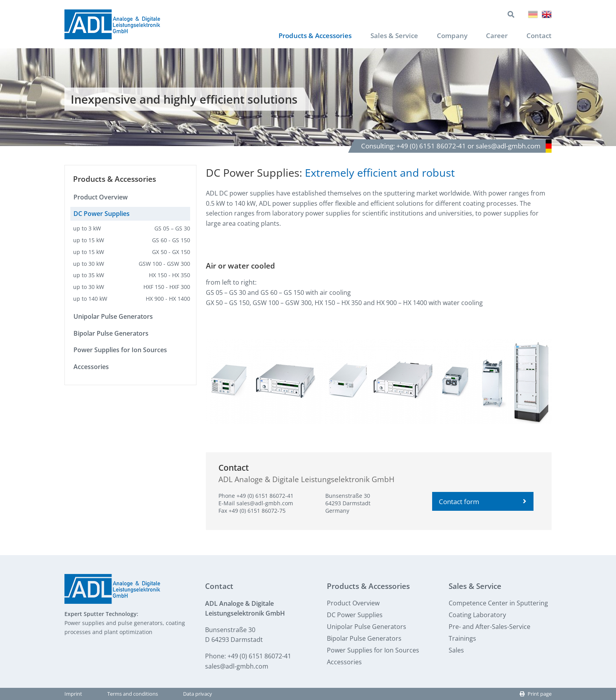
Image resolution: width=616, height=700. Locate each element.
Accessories (91, 367)
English (547, 14)
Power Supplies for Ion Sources (120, 350)
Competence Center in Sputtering (498, 603)
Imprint (73, 694)
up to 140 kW (132, 299)
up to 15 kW (132, 240)
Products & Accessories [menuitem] (306, 36)
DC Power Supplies (102, 214)
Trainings (462, 638)
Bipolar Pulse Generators (111, 333)
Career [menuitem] (496, 36)
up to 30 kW (132, 264)
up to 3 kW (132, 229)
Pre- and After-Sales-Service (489, 627)
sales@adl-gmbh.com (265, 504)
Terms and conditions (133, 694)
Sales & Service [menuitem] (390, 36)
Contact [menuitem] (539, 36)
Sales (456, 650)
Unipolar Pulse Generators (113, 317)
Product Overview (101, 197)
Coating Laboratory (477, 615)
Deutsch (533, 14)
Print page (536, 694)
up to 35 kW (132, 275)
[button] (263, 382)
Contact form (483, 502)
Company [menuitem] (450, 36)
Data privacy (198, 694)
